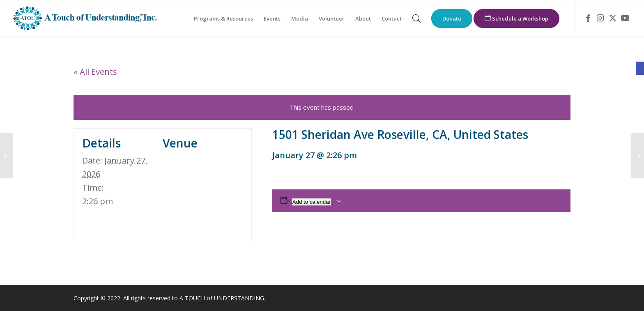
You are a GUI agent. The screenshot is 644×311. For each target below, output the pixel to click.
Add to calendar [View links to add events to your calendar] (312, 202)
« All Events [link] (95, 72)
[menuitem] (223, 18)
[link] (640, 68)
